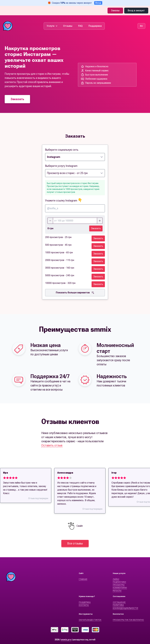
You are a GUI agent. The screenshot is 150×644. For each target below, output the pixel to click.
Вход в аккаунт (136, 10)
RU (141, 26)
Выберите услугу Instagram (61, 166)
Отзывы (68, 26)
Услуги (52, 26)
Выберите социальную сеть (62, 150)
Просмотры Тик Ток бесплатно (128, 620)
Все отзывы (75, 543)
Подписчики (119, 582)
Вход (98, 3)
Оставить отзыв (52, 445)
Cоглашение (119, 602)
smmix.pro (66, 640)
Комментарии (120, 588)
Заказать (17, 99)
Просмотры (119, 585)
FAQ (80, 26)
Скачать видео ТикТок (90, 620)
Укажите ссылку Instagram (64, 200)
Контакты (84, 605)
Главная (83, 579)
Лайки (116, 579)
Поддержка (95, 26)
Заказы (115, 10)
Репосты (117, 591)
